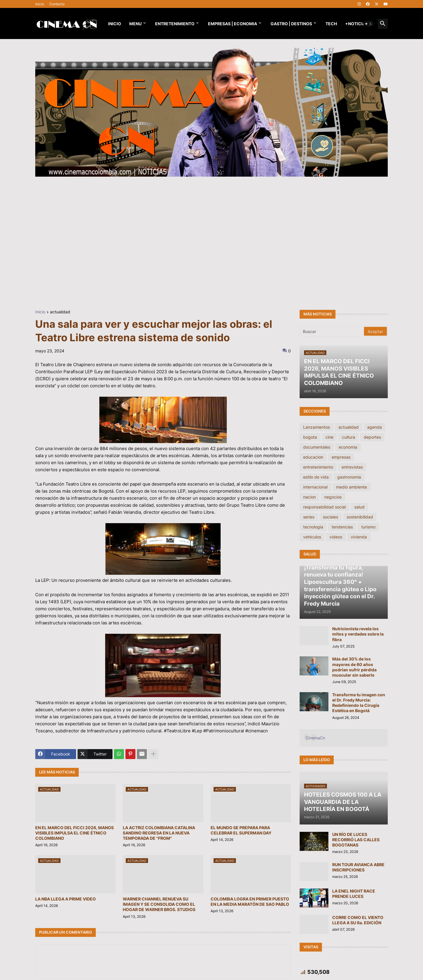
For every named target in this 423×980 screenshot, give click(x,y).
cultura (349, 437)
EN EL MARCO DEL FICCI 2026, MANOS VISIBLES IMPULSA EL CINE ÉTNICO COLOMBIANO (74, 833)
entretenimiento (318, 467)
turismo (368, 527)
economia (348, 447)
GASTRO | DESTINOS (291, 24)
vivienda (359, 537)
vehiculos (312, 537)
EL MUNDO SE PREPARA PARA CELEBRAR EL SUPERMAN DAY (241, 830)
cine (329, 437)
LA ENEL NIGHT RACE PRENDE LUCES (354, 894)
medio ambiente (351, 487)
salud (359, 507)
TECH (331, 24)
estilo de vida (316, 477)
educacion (313, 457)
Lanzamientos (317, 427)
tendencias (342, 527)
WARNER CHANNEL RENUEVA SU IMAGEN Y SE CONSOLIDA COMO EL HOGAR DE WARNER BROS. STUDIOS (159, 904)
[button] (368, 24)
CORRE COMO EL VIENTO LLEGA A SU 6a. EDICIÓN (358, 920)
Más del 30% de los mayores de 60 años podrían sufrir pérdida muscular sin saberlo (354, 667)
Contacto (57, 4)
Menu (135, 24)
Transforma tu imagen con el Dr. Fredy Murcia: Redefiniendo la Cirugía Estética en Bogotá (359, 703)
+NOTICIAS (357, 24)
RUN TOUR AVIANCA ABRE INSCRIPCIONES (358, 867)
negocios (333, 497)
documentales (317, 447)
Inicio (40, 4)
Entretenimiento (175, 24)
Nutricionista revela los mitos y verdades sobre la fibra (358, 634)
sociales (330, 517)
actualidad (60, 312)
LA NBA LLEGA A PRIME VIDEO (66, 899)
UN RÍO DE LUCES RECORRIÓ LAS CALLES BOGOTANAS (356, 840)
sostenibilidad (360, 517)
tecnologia (313, 527)
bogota (310, 437)
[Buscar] (332, 331)
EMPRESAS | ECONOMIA (233, 24)
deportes (372, 437)
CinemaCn (315, 738)
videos (336, 537)
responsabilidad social (324, 507)
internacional (315, 487)
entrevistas (352, 467)
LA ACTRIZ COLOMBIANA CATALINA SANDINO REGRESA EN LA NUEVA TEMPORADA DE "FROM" (159, 833)
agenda (375, 427)
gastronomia (349, 477)
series (309, 517)
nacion (309, 497)
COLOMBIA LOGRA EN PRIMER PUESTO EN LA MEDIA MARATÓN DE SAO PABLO (250, 902)
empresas (341, 457)
